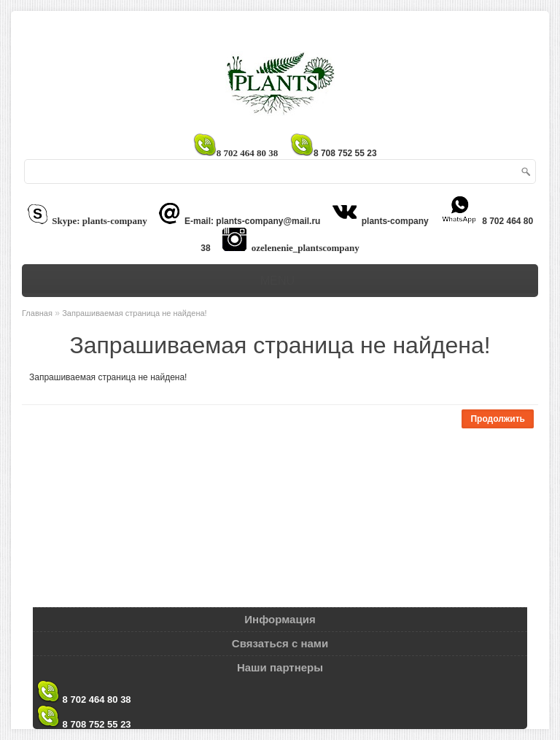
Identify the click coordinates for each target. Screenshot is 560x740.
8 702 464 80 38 (84, 687)
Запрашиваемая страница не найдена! (134, 313)
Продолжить (498, 419)
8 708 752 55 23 (84, 712)
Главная (37, 313)
